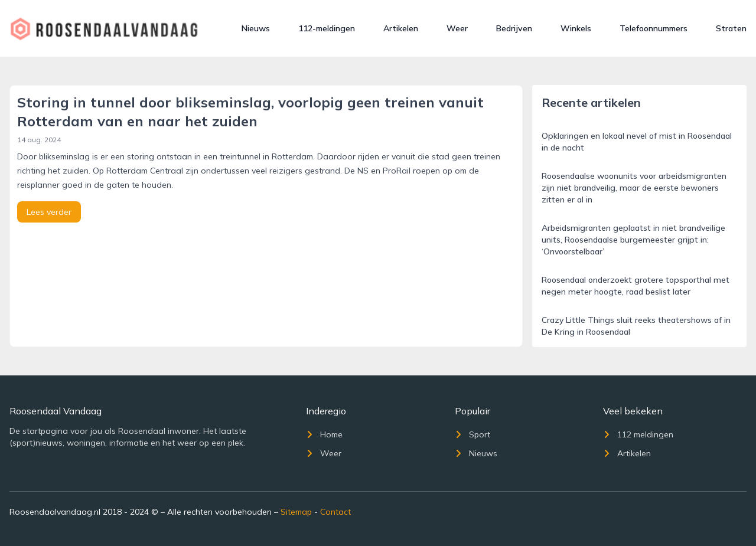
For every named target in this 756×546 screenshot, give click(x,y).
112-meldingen (327, 28)
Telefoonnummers (654, 28)
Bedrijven (514, 28)
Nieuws (256, 28)
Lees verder (49, 212)
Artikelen (401, 28)
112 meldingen (638, 434)
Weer (457, 28)
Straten (731, 28)
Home (324, 434)
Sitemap (296, 512)
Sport (472, 434)
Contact (335, 512)
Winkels (576, 28)
